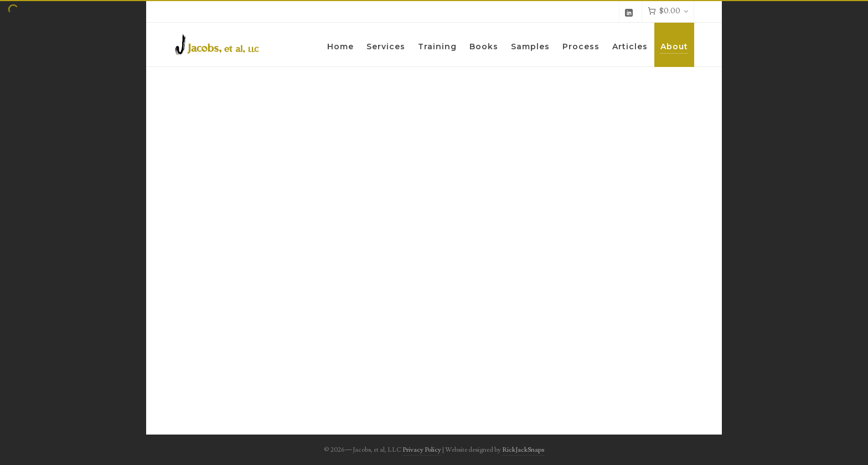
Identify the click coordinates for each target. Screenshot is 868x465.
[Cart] (668, 11)
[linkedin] (631, 12)
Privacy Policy (422, 450)
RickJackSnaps (523, 450)
